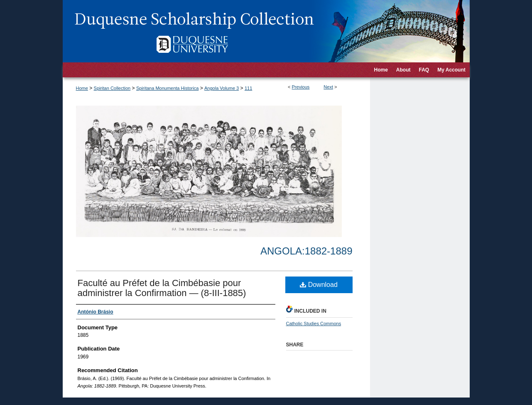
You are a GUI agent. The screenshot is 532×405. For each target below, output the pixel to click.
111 (248, 88)
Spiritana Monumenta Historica (167, 88)
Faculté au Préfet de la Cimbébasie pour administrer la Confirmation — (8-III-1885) (162, 288)
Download (319, 285)
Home (82, 88)
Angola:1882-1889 (306, 251)
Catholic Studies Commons (314, 324)
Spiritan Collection (112, 88)
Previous (301, 87)
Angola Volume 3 (222, 88)
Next (328, 87)
